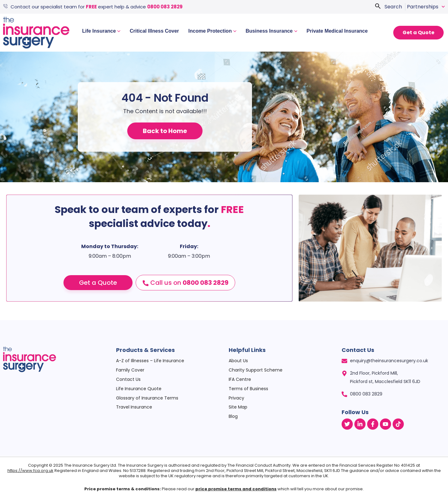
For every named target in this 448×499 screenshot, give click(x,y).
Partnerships (426, 7)
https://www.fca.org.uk (30, 471)
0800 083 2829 (166, 7)
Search (393, 7)
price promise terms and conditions (236, 489)
